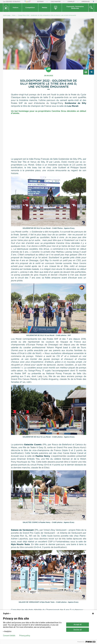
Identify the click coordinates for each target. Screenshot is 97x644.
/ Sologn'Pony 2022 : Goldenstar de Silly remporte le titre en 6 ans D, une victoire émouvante (47, 15)
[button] (16, 8)
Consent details (9, 636)
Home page (7, 15)
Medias (45, 8)
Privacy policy (25, 636)
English (7, 614)
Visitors (15, 8)
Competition (30, 8)
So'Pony (40, 2)
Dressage (86, 2)
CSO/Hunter (56, 2)
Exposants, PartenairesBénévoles (75, 7)
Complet (71, 2)
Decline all (78, 630)
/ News (13, 15)
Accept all (78, 624)
